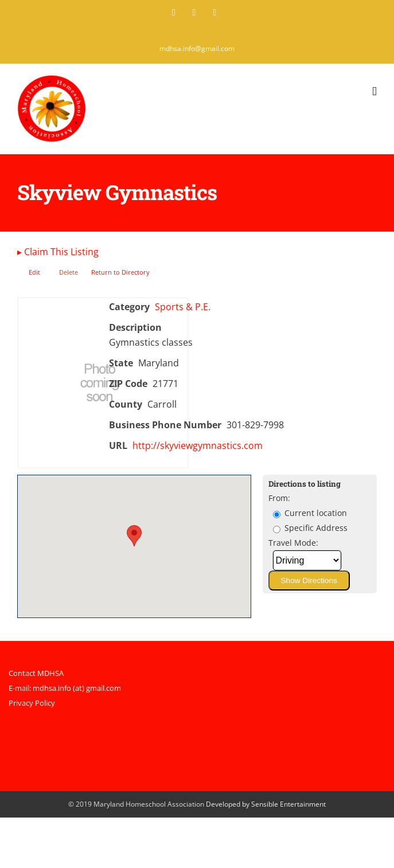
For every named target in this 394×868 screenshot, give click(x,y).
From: (279, 498)
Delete (69, 272)
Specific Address (310, 528)
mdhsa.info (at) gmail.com (77, 688)
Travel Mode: (293, 543)
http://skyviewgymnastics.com (198, 445)
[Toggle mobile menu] (375, 91)
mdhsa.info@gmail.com (197, 48)
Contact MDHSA (36, 673)
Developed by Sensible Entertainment (266, 804)
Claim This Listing (58, 252)
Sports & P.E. (183, 307)
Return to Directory (120, 272)
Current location (310, 513)
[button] (134, 536)
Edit (34, 272)
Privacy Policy (32, 703)
